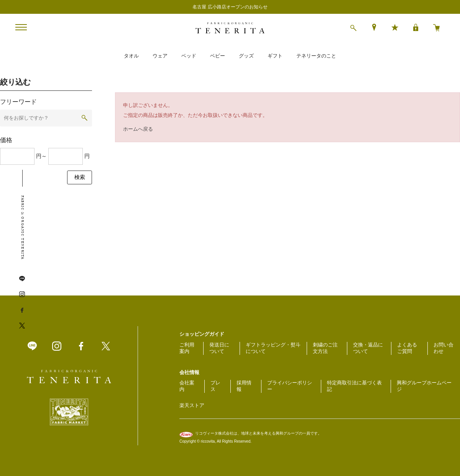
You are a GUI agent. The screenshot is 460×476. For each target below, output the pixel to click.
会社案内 (187, 386)
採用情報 (244, 386)
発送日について (219, 348)
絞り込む (15, 82)
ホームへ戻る (138, 129)
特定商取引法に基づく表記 (354, 386)
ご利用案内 (187, 348)
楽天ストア (192, 405)
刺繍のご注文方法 (325, 348)
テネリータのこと (316, 56)
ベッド (189, 56)
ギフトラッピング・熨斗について (273, 348)
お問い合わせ (444, 348)
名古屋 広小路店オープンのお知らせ (230, 7)
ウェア (160, 56)
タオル (131, 56)
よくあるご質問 (407, 348)
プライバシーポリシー (290, 386)
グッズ (246, 56)
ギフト (275, 56)
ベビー (218, 56)
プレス (215, 386)
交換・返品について (368, 348)
